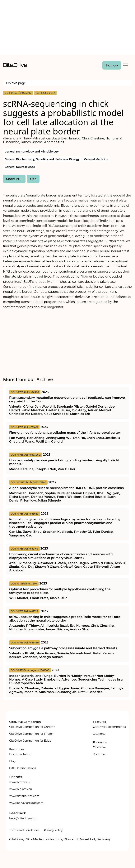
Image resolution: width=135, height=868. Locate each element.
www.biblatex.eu (21, 789)
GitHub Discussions (23, 768)
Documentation (20, 754)
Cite (33, 179)
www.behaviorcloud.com (26, 803)
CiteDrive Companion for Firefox (31, 734)
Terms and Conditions (24, 830)
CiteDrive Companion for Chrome (32, 727)
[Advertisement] (67, 28)
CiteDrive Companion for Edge (30, 741)
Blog (12, 761)
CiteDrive (99, 747)
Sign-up (112, 65)
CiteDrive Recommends (109, 727)
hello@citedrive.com (23, 818)
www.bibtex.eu (19, 782)
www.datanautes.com (24, 796)
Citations (99, 734)
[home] (15, 66)
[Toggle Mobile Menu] (125, 65)
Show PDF (14, 179)
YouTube (99, 754)
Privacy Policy (53, 830)
